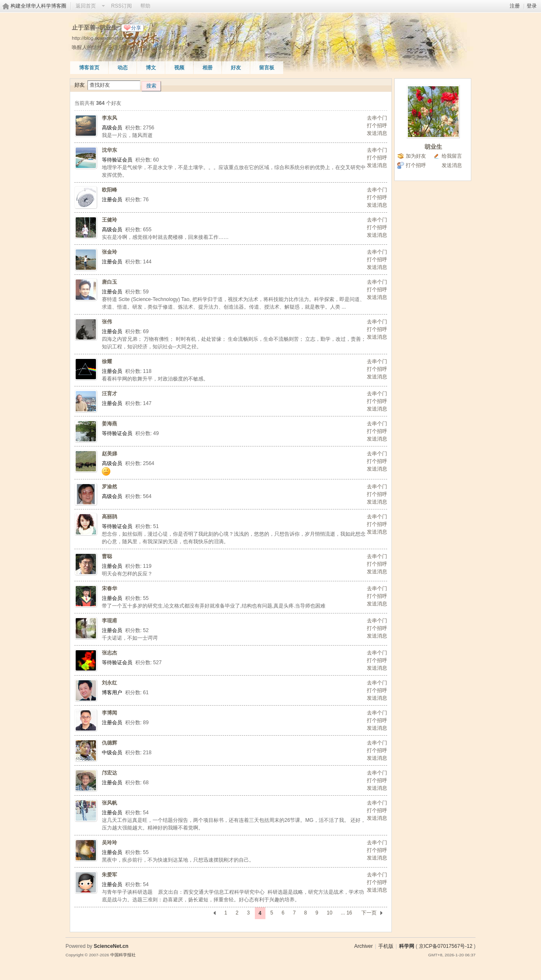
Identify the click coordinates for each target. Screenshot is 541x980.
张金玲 (109, 252)
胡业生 (433, 147)
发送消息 (377, 133)
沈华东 (109, 150)
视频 (179, 68)
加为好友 (416, 156)
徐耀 (107, 361)
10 (329, 913)
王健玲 (109, 220)
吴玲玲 (109, 843)
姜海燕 (109, 424)
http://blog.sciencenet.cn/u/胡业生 (109, 38)
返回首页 (86, 6)
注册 (515, 6)
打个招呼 (377, 126)
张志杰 (109, 653)
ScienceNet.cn (111, 946)
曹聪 (107, 556)
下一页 (369, 913)
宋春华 (109, 589)
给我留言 (452, 156)
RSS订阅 (122, 6)
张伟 (107, 322)
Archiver (363, 946)
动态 (123, 68)
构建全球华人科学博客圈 (38, 6)
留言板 (267, 68)
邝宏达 (109, 773)
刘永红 (109, 683)
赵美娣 (109, 454)
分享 (136, 28)
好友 (236, 68)
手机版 (386, 946)
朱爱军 (109, 875)
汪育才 (109, 394)
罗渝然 (109, 487)
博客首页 (89, 68)
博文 (151, 68)
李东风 (109, 118)
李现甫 (109, 621)
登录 (532, 6)
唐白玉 (109, 282)
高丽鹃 (109, 517)
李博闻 (109, 713)
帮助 (145, 6)
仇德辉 (109, 743)
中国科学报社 (123, 955)
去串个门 (377, 118)
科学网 (407, 946)
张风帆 (109, 803)
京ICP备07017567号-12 (446, 946)
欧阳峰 (109, 190)
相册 (208, 68)
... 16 (346, 913)
